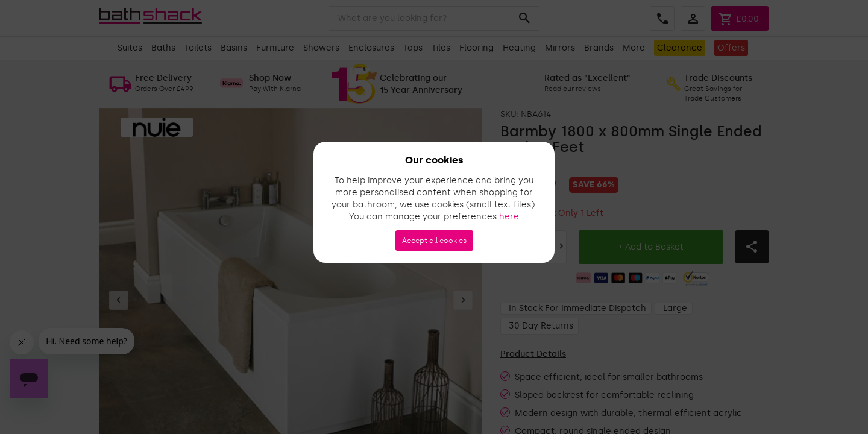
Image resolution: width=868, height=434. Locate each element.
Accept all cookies (434, 241)
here (509, 217)
